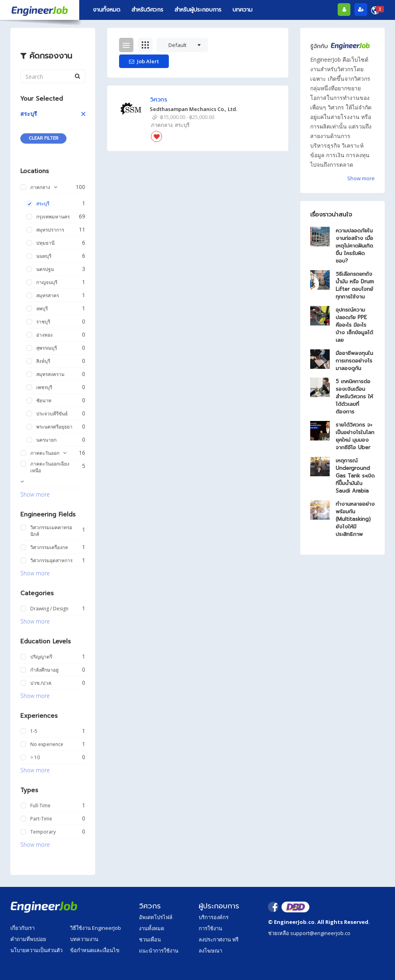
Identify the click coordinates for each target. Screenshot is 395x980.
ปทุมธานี (45, 243)
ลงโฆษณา (210, 951)
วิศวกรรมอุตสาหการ (51, 560)
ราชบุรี (43, 322)
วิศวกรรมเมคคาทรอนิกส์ (51, 531)
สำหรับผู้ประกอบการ (198, 10)
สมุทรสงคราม (50, 374)
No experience (47, 744)
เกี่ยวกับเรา (22, 928)
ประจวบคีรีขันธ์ (52, 414)
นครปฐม (45, 269)
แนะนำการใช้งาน (159, 951)
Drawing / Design (49, 609)
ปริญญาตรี (41, 657)
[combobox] (182, 45)
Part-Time (41, 819)
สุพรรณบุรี (47, 348)
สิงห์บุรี (43, 361)
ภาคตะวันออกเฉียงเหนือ (50, 467)
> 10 (35, 757)
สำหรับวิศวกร (147, 10)
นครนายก (46, 440)
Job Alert (144, 61)
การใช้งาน (210, 928)
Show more (35, 494)
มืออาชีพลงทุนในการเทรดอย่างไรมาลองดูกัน (354, 361)
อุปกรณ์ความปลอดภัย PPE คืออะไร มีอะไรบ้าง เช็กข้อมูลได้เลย (354, 325)
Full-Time (40, 806)
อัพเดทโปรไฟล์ (156, 917)
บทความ (242, 10)
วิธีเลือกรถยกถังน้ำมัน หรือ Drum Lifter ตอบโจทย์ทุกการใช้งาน (355, 285)
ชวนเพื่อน (150, 939)
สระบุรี (29, 114)
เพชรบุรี (44, 387)
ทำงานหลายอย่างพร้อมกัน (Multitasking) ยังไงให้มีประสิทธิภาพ (355, 519)
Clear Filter (43, 138)
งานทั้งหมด (107, 10)
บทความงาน (84, 939)
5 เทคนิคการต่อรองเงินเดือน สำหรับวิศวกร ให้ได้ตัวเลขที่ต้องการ (354, 396)
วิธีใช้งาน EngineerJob (96, 928)
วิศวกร (159, 100)
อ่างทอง (44, 335)
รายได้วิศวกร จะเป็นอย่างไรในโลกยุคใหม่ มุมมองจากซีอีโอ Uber (355, 436)
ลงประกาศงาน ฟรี (219, 939)
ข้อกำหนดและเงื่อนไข (95, 950)
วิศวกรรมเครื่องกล (49, 547)
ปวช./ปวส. (41, 683)
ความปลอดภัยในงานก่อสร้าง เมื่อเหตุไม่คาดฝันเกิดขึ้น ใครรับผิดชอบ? (354, 246)
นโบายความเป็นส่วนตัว (36, 950)
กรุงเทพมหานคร (53, 217)
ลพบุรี (42, 309)
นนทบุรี (44, 256)
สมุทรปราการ (50, 230)
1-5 (34, 731)
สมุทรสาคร (48, 295)
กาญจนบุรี (47, 282)
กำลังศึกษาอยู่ (44, 670)
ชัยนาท (44, 400)
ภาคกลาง (40, 187)
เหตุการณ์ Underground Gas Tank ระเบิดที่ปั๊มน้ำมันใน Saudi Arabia (355, 476)
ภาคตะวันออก (45, 453)
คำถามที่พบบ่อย (28, 939)
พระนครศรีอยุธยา (54, 427)
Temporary (43, 832)
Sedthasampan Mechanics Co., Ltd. (194, 109)
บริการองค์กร (214, 917)
